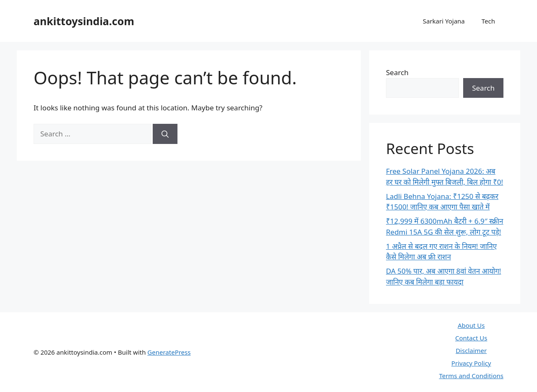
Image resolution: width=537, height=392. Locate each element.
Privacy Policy (471, 363)
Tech (488, 21)
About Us (471, 325)
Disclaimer (471, 350)
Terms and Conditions (471, 376)
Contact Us (471, 338)
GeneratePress (169, 352)
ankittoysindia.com (84, 21)
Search (397, 72)
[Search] (165, 134)
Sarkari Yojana (444, 21)
